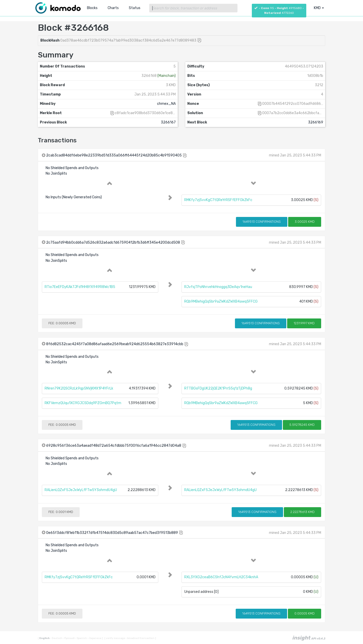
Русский (69, 638)
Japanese (95, 638)
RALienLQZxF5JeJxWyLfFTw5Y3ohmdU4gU (81, 490)
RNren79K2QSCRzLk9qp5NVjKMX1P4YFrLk (79, 388)
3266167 (168, 122)
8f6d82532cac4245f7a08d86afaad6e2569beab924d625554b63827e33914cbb (115, 344)
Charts (113, 8)
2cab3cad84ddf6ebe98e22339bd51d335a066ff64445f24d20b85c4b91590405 (114, 155)
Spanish (81, 638)
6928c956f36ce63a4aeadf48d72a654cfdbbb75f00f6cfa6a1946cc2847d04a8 (114, 446)
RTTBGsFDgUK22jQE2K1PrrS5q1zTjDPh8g (218, 388)
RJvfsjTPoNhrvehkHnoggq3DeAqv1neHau (218, 287)
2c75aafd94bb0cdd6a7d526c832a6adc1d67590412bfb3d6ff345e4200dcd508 (113, 243)
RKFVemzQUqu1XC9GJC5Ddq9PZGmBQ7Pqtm (83, 403)
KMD (319, 8)
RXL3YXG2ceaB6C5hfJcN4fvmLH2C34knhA (221, 577)
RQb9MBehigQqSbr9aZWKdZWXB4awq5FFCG (221, 301)
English (45, 638)
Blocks (92, 8)
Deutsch (56, 638)
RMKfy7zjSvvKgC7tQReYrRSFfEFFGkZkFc (218, 200)
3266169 (316, 122)
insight (309, 638)
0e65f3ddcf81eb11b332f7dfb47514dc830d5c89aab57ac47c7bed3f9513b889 (112, 533)
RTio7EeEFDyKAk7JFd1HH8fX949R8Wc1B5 (80, 287)
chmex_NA (166, 104)
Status (135, 8)
